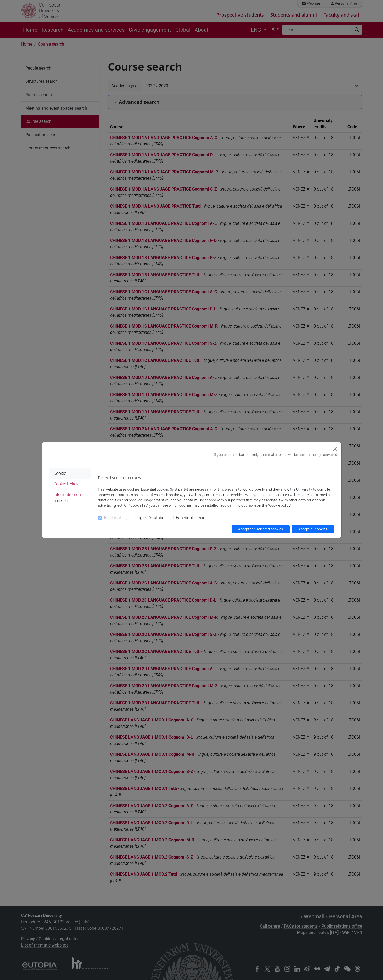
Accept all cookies (313, 529)
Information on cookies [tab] (67, 498)
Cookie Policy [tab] (66, 484)
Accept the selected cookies (261, 529)
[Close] (335, 449)
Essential (112, 518)
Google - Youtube (148, 518)
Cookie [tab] (60, 473)
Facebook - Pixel (191, 518)
